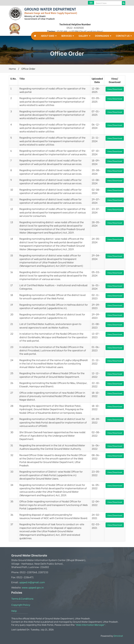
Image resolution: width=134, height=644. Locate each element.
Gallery (83, 36)
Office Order (28, 69)
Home (12, 69)
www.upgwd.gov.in (33, 587)
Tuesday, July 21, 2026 (42, 629)
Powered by (112, 636)
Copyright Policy (21, 605)
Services (66, 36)
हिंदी (91, 3)
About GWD (48, 36)
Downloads (102, 36)
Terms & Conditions (22, 598)
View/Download (115, 89)
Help (14, 611)
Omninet (118, 636)
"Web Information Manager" (90, 625)
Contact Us (123, 36)
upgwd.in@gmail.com (32, 582)
